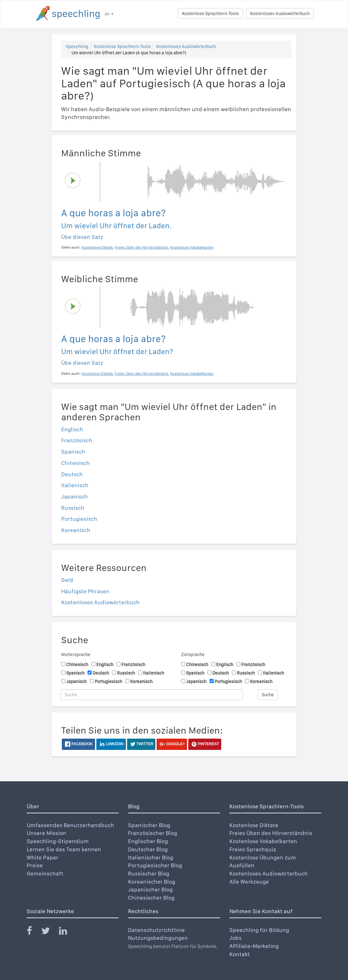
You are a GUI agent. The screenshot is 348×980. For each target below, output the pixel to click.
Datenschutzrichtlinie (156, 930)
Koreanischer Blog (152, 882)
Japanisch (75, 496)
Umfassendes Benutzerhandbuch (70, 825)
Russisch (73, 508)
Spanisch (73, 452)
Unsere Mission (46, 833)
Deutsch (72, 474)
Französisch (77, 440)
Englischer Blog (148, 841)
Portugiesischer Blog (155, 865)
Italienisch (75, 485)
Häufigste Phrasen (85, 591)
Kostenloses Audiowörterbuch (280, 13)
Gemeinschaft (45, 873)
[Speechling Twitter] (49, 932)
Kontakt (240, 954)
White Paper (43, 857)
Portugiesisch (79, 519)
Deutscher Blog (148, 849)
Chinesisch (75, 463)
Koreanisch (76, 530)
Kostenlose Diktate (254, 825)
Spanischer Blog (149, 825)
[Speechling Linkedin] (67, 932)
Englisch (72, 429)
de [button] (109, 14)
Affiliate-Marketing (254, 946)
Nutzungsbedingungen (158, 938)
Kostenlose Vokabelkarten (263, 841)
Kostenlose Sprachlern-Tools (210, 13)
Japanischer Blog (150, 889)
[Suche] (152, 695)
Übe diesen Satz (82, 237)
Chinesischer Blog (151, 898)
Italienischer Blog (151, 857)
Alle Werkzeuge (249, 882)
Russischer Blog (149, 873)
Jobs (236, 938)
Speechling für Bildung (259, 930)
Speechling (77, 46)
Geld (67, 580)
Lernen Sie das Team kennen (64, 849)
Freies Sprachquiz (253, 849)
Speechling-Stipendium (58, 841)
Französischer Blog (153, 833)
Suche (268, 695)
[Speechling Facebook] (33, 932)
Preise (35, 865)
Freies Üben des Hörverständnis (271, 833)
